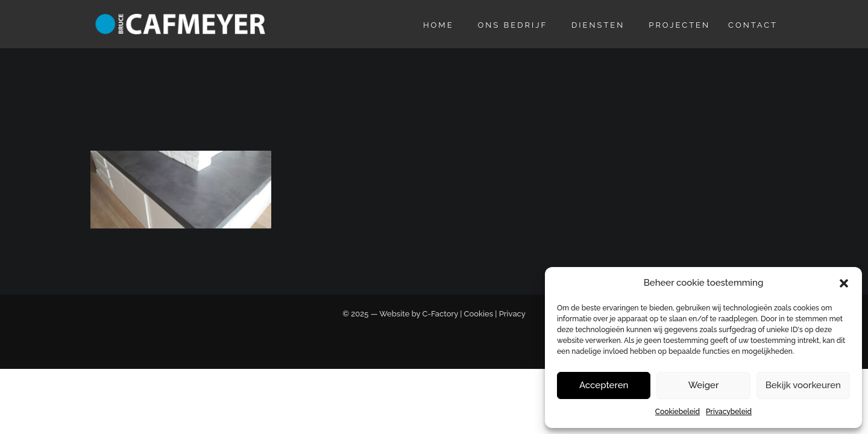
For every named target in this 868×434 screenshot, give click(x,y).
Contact (753, 25)
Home (439, 25)
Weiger (704, 385)
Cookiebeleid (678, 412)
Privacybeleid (729, 412)
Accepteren (604, 385)
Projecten (679, 25)
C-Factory (440, 314)
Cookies (479, 314)
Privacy (512, 314)
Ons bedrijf (513, 25)
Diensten (598, 25)
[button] (844, 283)
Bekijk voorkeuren (803, 385)
